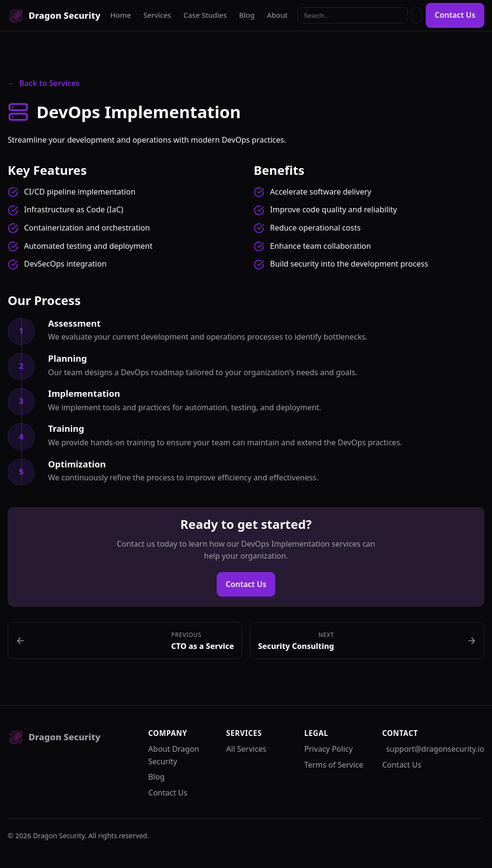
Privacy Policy (328, 749)
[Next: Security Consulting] (367, 640)
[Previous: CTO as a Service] (125, 640)
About (277, 15)
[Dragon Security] (54, 15)
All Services (246, 749)
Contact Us (455, 15)
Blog (247, 15)
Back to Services (44, 84)
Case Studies (205, 15)
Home (120, 15)
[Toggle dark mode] (417, 16)
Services (157, 15)
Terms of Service (334, 765)
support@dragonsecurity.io (435, 749)
